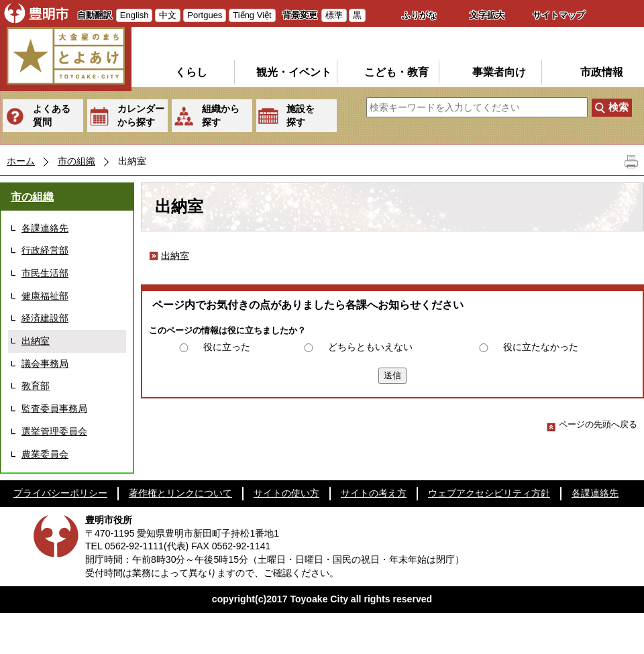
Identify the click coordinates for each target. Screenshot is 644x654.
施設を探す (301, 115)
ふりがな (419, 15)
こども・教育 (396, 72)
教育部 (36, 386)
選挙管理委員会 (54, 431)
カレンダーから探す (141, 115)
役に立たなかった (541, 347)
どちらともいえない (370, 347)
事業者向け (499, 72)
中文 (168, 15)
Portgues (205, 15)
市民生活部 (45, 273)
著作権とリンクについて (180, 493)
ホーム (21, 161)
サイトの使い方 (286, 493)
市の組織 (76, 161)
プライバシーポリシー (60, 493)
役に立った (227, 347)
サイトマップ (559, 15)
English (135, 15)
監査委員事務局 (54, 408)
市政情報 (602, 72)
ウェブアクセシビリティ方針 (489, 493)
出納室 (36, 341)
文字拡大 (487, 15)
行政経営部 (45, 250)
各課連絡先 (45, 228)
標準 (334, 15)
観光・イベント (294, 72)
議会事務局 (45, 364)
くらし (191, 72)
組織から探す (221, 115)
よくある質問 (52, 115)
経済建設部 (45, 318)
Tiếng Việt (252, 15)
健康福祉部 (45, 296)
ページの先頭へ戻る (592, 424)
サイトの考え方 (374, 493)
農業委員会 (45, 454)
